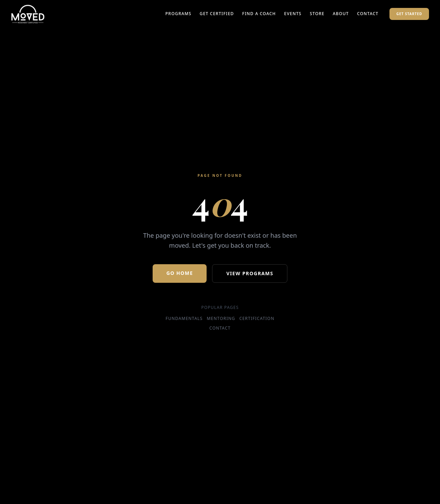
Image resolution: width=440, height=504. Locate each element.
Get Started (409, 14)
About (341, 14)
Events (293, 14)
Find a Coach (259, 14)
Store (317, 14)
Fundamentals (184, 319)
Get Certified (217, 14)
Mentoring (221, 319)
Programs (178, 14)
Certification (257, 319)
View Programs (250, 273)
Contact (368, 14)
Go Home (180, 273)
